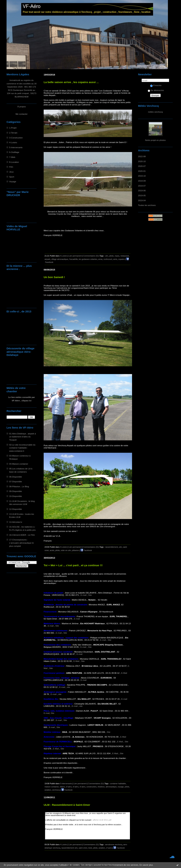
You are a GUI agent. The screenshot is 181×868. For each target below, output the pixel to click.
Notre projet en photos (155, 140)
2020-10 (142, 161)
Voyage (13, 181)
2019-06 (142, 190)
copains (121, 259)
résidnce (101, 787)
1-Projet (13, 128)
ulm (107, 256)
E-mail (84, 595)
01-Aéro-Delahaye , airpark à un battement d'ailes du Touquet (23, 437)
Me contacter (22, 114)
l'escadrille (73, 259)
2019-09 (142, 181)
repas (117, 256)
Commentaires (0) (91, 256)
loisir (90, 848)
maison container (52, 787)
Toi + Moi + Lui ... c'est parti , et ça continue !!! (73, 565)
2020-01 (142, 171)
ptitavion (75, 550)
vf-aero (82, 787)
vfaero (62, 787)
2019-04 (142, 200)
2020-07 (142, 166)
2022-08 (142, 156)
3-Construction (16, 138)
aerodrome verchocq (114, 844)
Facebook (86, 550)
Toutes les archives (147, 205)
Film (11, 167)
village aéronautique (60, 259)
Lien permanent (75, 256)
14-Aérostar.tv (16, 522)
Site (90, 595)
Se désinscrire (156, 90)
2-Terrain (13, 133)
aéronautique (111, 787)
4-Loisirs (13, 142)
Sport (12, 177)
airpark (47, 259)
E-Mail (76, 661)
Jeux (11, 172)
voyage (121, 787)
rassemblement (112, 547)
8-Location (14, 162)
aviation (48, 790)
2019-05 (142, 195)
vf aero (109, 848)
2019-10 (142, 176)
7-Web (12, 157)
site (68, 687)
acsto (52, 550)
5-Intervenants (16, 147)
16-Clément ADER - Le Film (22, 535)
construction (91, 787)
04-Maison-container (19, 464)
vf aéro (69, 787)
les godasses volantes (88, 259)
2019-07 (142, 186)
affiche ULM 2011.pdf (102, 820)
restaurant (125, 256)
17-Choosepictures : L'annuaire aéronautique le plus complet (21, 543)
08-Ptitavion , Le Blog (19, 486)
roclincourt (108, 259)
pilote (111, 256)
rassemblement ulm (69, 848)
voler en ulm (66, 550)
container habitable (118, 783)
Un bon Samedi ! (54, 277)
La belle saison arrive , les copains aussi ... (71, 82)
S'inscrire (156, 85)
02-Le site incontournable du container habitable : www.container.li (22, 448)
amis (115, 259)
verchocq (56, 790)
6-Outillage (14, 152)
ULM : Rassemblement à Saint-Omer (67, 805)
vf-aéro (76, 787)
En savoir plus (146, 865)
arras (100, 259)
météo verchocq (155, 112)
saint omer (83, 848)
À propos (21, 107)
